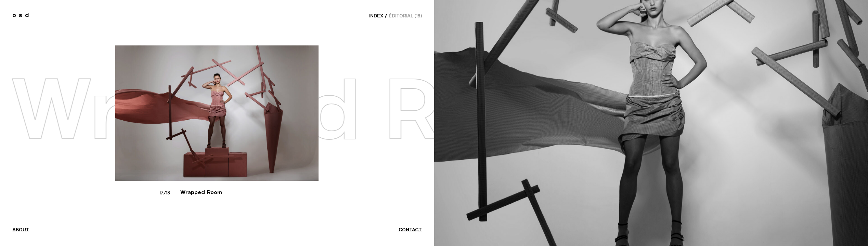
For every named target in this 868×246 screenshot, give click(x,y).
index (376, 16)
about (21, 230)
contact (410, 230)
